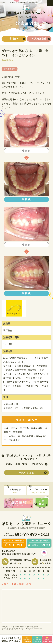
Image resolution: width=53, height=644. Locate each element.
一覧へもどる (26, 473)
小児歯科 (14, 39)
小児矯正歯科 (39, 39)
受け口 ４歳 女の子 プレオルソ (25, 464)
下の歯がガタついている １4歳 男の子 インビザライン (29, 457)
